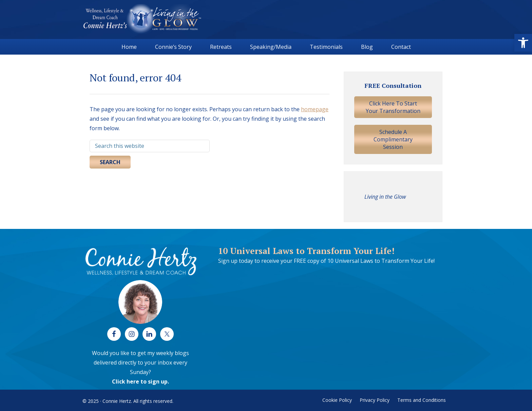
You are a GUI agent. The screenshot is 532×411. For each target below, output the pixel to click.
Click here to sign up (140, 381)
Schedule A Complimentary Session (393, 139)
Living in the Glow (385, 197)
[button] (523, 43)
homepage (315, 109)
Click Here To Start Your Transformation (393, 107)
